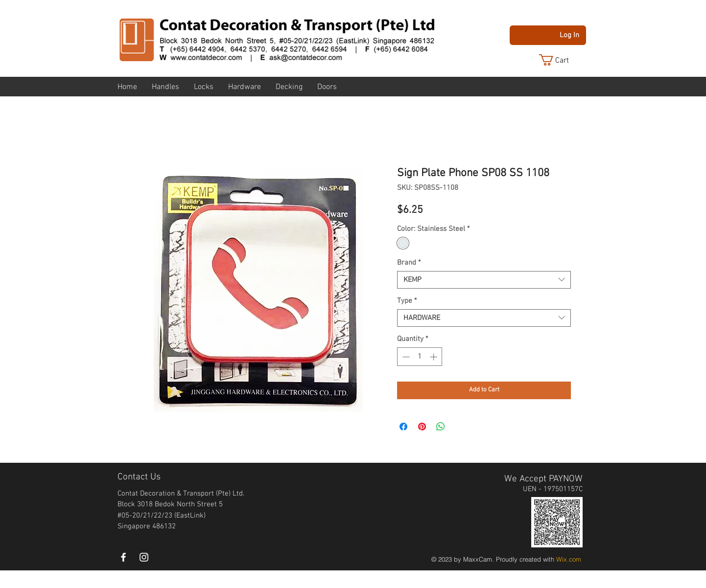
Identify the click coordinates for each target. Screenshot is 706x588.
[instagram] (144, 557)
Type (407, 301)
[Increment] (435, 357)
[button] (562, 60)
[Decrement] (405, 357)
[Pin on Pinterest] (422, 427)
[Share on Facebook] (403, 427)
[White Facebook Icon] (123, 557)
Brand (409, 263)
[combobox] (484, 280)
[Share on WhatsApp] (441, 427)
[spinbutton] (420, 357)
